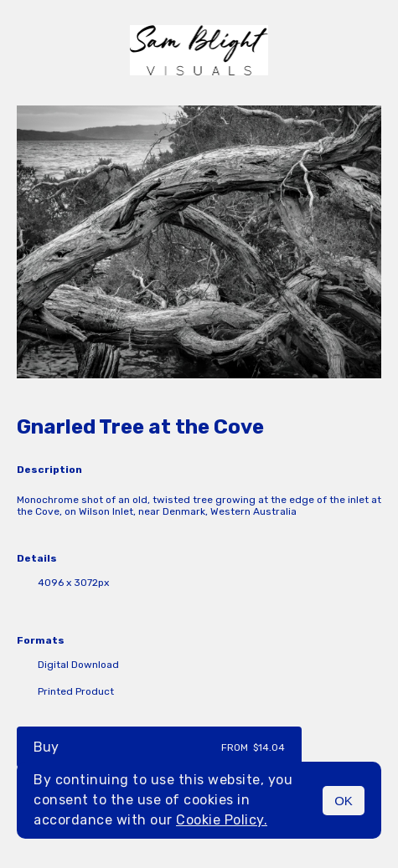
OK (344, 801)
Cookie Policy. (222, 820)
